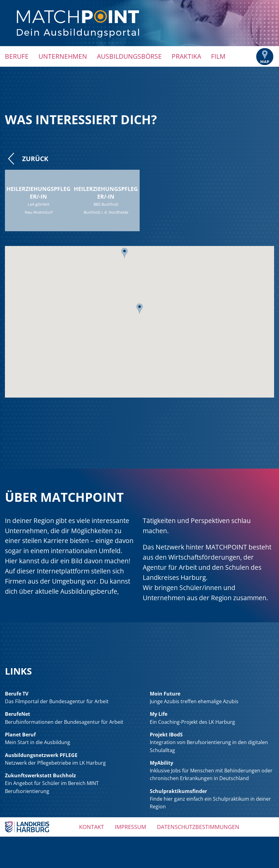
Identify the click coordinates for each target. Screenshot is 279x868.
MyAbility (161, 763)
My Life (159, 714)
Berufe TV (17, 694)
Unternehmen (63, 56)
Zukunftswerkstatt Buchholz (40, 775)
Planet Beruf (20, 735)
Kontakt (92, 827)
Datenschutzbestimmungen (198, 827)
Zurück (27, 159)
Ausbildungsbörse (129, 56)
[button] (125, 255)
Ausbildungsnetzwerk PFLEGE (41, 755)
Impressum (130, 827)
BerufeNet (18, 714)
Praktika (186, 56)
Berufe (17, 56)
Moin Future (165, 694)
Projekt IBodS (166, 735)
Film (218, 56)
